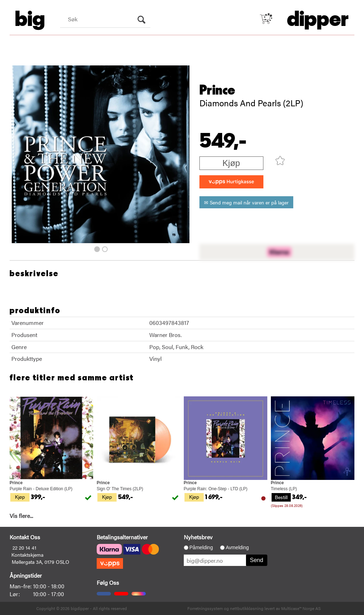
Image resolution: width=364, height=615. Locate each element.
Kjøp (231, 163)
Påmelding (201, 547)
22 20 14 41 (24, 547)
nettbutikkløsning (247, 608)
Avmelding (237, 547)
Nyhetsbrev (198, 537)
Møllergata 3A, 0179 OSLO (41, 562)
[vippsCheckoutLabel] (231, 182)
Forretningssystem (205, 608)
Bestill (281, 497)
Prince (217, 90)
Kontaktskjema (27, 555)
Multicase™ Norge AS (301, 608)
